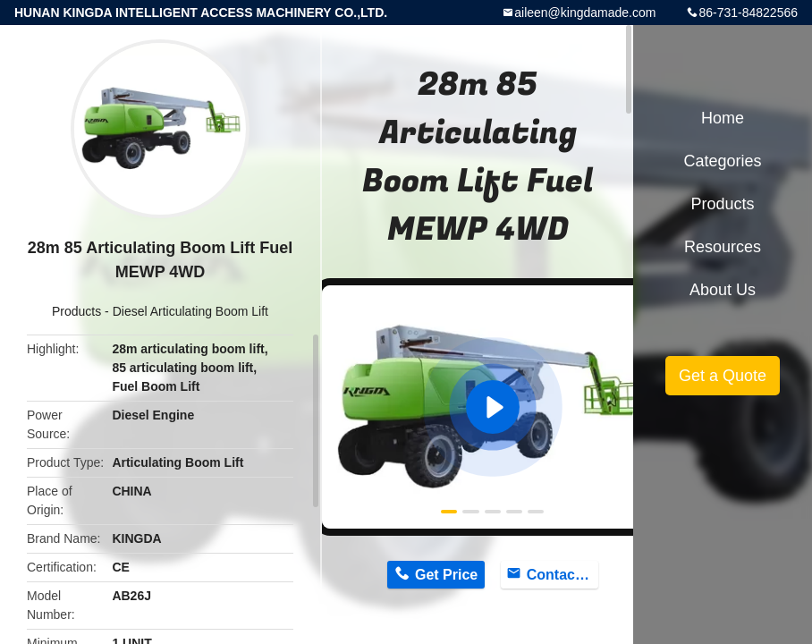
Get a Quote (723, 376)
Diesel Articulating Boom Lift (190, 311)
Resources (723, 247)
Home (723, 118)
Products (76, 311)
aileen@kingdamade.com (585, 13)
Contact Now (562, 575)
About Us (723, 290)
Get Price (446, 575)
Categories (722, 161)
